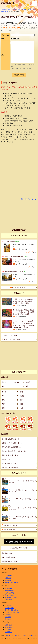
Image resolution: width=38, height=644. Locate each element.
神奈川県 (17, 382)
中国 (21, 404)
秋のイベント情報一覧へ (11, 339)
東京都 (4, 382)
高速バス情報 (9, 595)
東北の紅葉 (16, 9)
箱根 (27, 386)
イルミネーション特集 (12, 612)
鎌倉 (3, 386)
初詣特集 (8, 617)
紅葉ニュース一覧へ (9, 335)
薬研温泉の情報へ (7, 553)
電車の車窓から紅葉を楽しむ (11, 447)
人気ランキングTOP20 (18, 287)
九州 (21, 408)
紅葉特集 (8, 615)
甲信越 (22, 396)
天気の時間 (9, 627)
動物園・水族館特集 (12, 610)
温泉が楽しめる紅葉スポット (11, 467)
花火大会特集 (9, 608)
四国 (3, 408)
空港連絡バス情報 (11, 597)
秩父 (15, 386)
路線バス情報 (9, 593)
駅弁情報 (8, 630)
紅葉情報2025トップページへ (11, 561)
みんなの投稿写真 (9, 529)
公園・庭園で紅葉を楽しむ (10, 455)
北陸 (3, 400)
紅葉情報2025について (18, 548)
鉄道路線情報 (9, 591)
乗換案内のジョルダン (13, 636)
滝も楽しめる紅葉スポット (10, 439)
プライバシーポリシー (29, 636)
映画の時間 (9, 625)
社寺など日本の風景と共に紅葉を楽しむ (15, 451)
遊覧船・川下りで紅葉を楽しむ (12, 443)
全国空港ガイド (10, 600)
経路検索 (8, 578)
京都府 (28, 382)
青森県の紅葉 (27, 9)
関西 (3, 404)
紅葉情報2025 (7, 3)
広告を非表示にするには (28, 199)
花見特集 (8, 606)
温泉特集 (8, 619)
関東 (3, 396)
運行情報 (8, 580)
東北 (21, 392)
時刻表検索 (9, 576)
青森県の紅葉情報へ (8, 557)
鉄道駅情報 (9, 588)
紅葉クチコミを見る (9, 525)
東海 (21, 400)
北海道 (4, 392)
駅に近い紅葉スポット (9, 463)
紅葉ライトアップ (7, 459)
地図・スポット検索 (12, 582)
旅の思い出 (9, 632)
